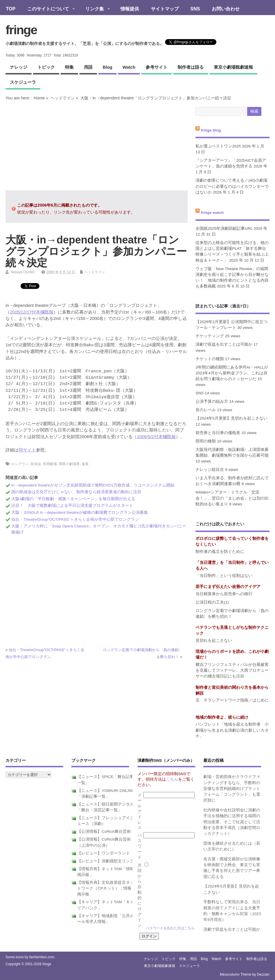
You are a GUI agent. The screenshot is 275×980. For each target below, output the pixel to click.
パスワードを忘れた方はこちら (170, 928)
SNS (195, 9)
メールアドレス (140, 811)
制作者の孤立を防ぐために (220, 552)
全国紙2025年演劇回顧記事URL (224, 228)
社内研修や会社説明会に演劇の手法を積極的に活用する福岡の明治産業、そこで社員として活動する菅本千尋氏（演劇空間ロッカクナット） (232, 822)
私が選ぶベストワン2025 (218, 146)
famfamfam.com (42, 957)
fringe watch (212, 213)
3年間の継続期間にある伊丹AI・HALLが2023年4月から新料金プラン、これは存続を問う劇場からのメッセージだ (232, 373)
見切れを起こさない (214, 641)
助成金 (36, 464)
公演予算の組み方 (212, 401)
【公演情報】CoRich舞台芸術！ (106, 831)
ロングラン (20, 464)
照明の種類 (206, 441)
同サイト (27, 450)
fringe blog (211, 130)
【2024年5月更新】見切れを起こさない (231, 418)
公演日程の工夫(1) (212, 602)
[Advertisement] (97, 145)
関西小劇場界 (69, 464)
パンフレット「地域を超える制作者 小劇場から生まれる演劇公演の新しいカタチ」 (232, 730)
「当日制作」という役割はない (224, 576)
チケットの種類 (210, 359)
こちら (172, 779)
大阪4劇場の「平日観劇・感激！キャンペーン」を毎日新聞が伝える (73, 499)
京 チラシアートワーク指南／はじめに (232, 700)
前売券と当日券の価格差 (218, 433)
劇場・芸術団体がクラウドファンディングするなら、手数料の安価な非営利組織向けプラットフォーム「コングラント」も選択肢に (232, 788)
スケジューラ (23, 82)
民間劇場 (50, 464)
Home (39, 98)
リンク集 (95, 9)
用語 (88, 67)
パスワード (140, 846)
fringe (21, 30)
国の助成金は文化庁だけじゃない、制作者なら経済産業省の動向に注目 (76, 492)
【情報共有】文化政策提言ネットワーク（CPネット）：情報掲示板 (106, 888)
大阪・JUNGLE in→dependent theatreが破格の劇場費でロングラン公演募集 (80, 512)
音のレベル (206, 410)
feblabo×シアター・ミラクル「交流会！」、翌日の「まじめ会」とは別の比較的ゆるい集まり (232, 498)
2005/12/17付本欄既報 (32, 312)
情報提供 (130, 9)
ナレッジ (19, 67)
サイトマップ (165, 9)
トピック (46, 67)
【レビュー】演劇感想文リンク (106, 861)
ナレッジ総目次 (210, 470)
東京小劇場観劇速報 (233, 67)
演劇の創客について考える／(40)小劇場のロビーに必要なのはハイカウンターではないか (232, 186)
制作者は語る (191, 67)
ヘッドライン (63, 98)
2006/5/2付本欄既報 (156, 437)
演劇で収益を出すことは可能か (224, 344)
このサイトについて (48, 9)
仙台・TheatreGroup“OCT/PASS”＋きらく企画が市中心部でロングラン (75, 519)
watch (129, 67)
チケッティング (210, 336)
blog (107, 67)
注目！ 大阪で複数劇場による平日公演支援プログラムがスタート (72, 506)
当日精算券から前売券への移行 (224, 594)
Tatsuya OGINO (22, 272)
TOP (11, 9)
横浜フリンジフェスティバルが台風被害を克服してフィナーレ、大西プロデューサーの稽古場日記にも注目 (232, 671)
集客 (85, 464)
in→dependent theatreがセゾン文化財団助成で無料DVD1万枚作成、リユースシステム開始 (93, 485)
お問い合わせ (226, 9)
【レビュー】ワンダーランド (104, 853)
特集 (69, 67)
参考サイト (157, 67)
